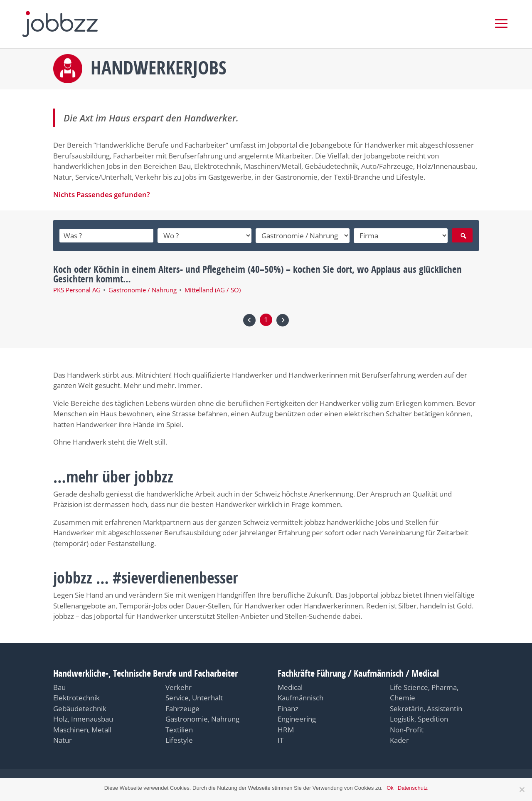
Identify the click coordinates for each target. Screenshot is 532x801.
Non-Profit (407, 728)
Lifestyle (179, 738)
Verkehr (179, 686)
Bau (59, 686)
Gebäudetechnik (80, 707)
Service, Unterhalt (194, 696)
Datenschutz (413, 788)
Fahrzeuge (182, 707)
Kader (399, 738)
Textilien (179, 728)
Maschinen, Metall (82, 728)
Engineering (297, 717)
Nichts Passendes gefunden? (102, 193)
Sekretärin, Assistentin (426, 707)
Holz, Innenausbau (83, 717)
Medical (290, 686)
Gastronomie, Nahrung (202, 717)
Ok (390, 788)
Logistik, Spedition (419, 717)
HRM (286, 728)
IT (281, 738)
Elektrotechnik (76, 696)
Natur (63, 738)
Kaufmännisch (300, 696)
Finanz (288, 707)
